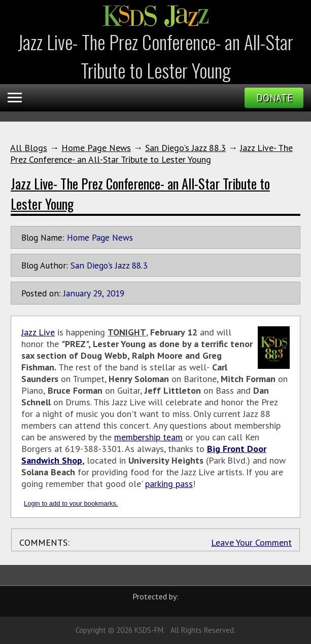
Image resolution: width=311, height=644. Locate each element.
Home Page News (96, 148)
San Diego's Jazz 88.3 (185, 148)
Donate (274, 98)
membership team (148, 437)
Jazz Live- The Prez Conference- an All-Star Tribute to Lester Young (151, 154)
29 (97, 293)
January (77, 293)
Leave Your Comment (251, 542)
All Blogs (29, 148)
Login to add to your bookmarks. (71, 503)
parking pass (169, 484)
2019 (115, 293)
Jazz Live (38, 332)
